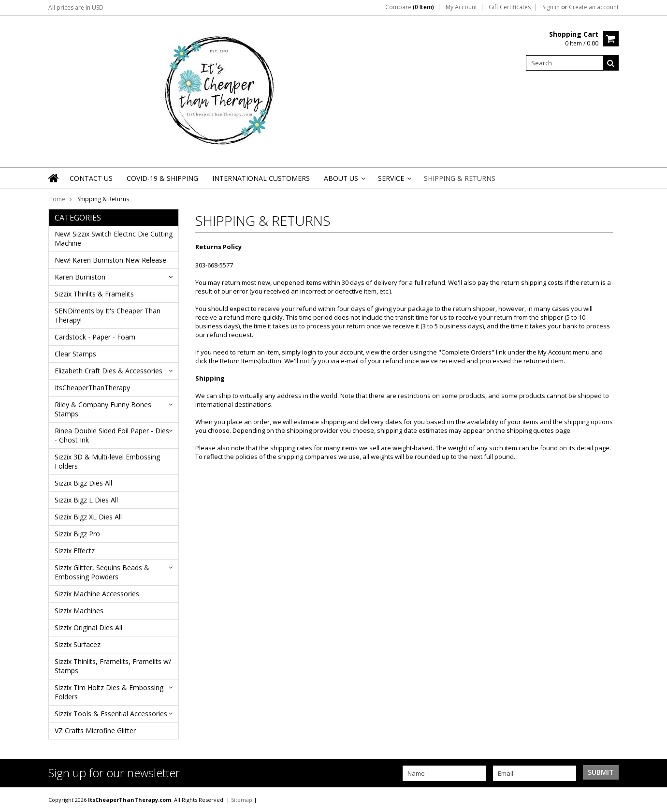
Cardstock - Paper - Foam (95, 337)
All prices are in (76, 7)
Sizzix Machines (79, 611)
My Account (461, 7)
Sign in (551, 7)
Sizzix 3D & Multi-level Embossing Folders (107, 461)
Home (57, 199)
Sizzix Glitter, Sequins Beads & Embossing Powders (102, 572)
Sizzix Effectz (75, 551)
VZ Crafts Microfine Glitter (95, 731)
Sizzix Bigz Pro (77, 534)
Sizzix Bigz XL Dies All (88, 517)
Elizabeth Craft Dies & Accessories (109, 371)
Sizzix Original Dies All (88, 627)
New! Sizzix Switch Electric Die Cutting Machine (114, 238)
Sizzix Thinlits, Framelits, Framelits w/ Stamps (113, 666)
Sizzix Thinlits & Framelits (94, 294)
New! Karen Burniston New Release (110, 260)
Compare (410, 7)
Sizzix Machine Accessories (97, 594)
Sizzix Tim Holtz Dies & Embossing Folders (109, 692)
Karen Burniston (80, 277)
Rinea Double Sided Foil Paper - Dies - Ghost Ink (112, 435)
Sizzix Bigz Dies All (83, 483)
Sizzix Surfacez (78, 644)
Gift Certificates (510, 7)
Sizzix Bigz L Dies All (86, 500)
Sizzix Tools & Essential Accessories (111, 714)
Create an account (594, 7)
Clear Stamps (75, 354)
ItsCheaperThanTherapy (92, 388)
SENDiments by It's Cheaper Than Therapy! (108, 315)
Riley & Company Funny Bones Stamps (103, 409)
